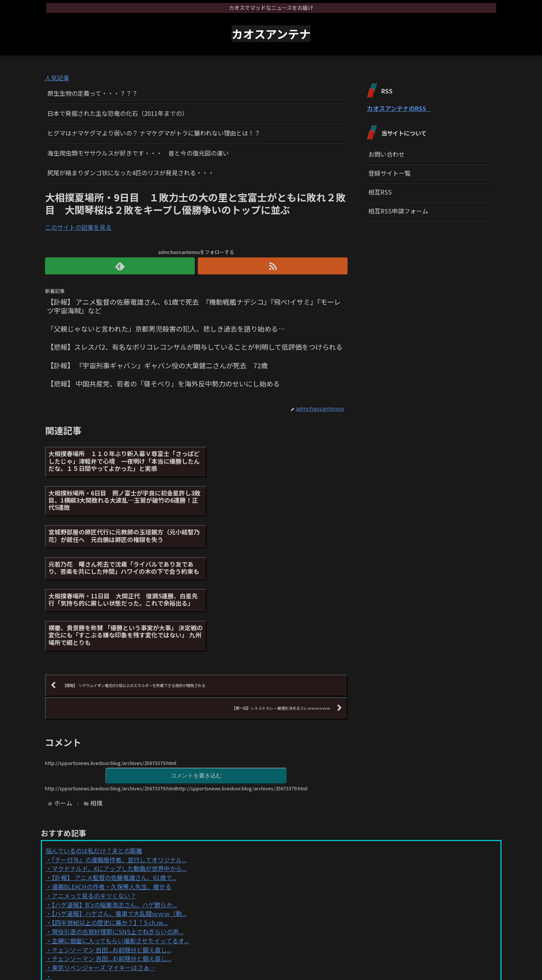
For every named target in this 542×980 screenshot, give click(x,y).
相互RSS (380, 192)
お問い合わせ (387, 154)
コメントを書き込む (196, 681)
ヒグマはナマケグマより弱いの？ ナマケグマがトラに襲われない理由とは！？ (154, 133)
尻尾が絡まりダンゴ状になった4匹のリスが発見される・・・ (131, 173)
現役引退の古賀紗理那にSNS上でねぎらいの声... (118, 837)
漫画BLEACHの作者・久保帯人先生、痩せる (112, 792)
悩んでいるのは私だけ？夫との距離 (94, 756)
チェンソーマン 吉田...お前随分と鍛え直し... (112, 855)
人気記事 (57, 78)
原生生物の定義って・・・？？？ (92, 93)
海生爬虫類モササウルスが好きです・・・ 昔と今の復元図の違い (138, 153)
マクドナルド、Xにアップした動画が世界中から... (119, 774)
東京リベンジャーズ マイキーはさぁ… (104, 873)
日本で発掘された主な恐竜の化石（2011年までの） (118, 113)
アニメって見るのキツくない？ (94, 801)
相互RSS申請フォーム (398, 211)
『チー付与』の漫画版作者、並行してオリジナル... (119, 765)
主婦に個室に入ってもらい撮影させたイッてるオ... (120, 846)
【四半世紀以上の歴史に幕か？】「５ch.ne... (110, 828)
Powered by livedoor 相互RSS (88, 895)
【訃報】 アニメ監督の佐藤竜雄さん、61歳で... (114, 783)
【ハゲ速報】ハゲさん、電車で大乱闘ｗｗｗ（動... (119, 819)
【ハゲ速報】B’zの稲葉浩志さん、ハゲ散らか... (114, 810)
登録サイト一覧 (390, 173)
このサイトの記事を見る (78, 227)
